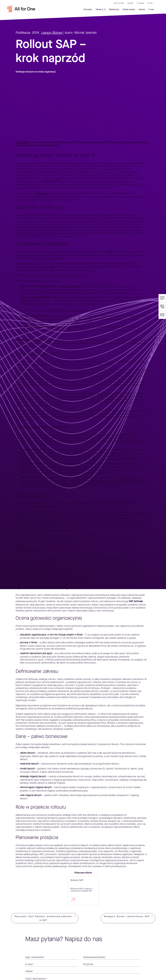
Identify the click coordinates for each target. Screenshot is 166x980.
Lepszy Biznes (52, 33)
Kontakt (130, 3)
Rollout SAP (22, 142)
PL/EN (150, 3)
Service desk (119, 3)
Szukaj (142, 3)
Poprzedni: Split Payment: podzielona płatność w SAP (43, 918)
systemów (48, 267)
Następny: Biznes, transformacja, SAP (127, 916)
